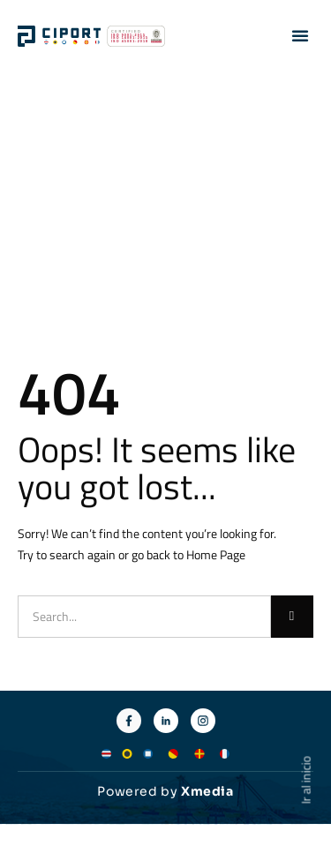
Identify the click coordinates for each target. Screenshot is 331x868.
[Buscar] (292, 617)
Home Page (216, 554)
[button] (300, 35)
